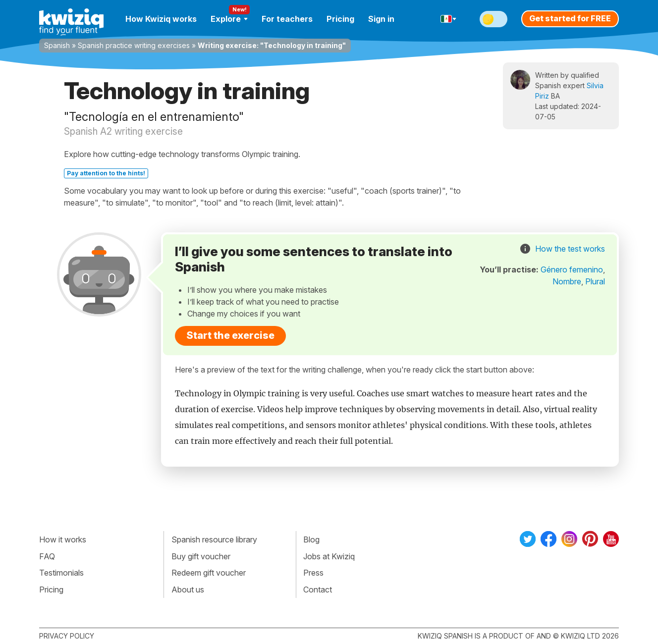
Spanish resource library (214, 539)
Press (313, 573)
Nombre (567, 281)
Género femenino (572, 269)
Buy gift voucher (201, 556)
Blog (311, 539)
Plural (595, 281)
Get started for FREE (570, 18)
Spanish (57, 45)
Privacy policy (67, 636)
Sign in (381, 19)
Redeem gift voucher (209, 573)
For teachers (287, 19)
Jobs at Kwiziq (329, 556)
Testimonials (61, 573)
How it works (63, 539)
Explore (229, 19)
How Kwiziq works (161, 19)
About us (188, 590)
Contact (318, 590)
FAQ (47, 556)
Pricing (340, 19)
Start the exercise (230, 335)
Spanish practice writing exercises (134, 45)
